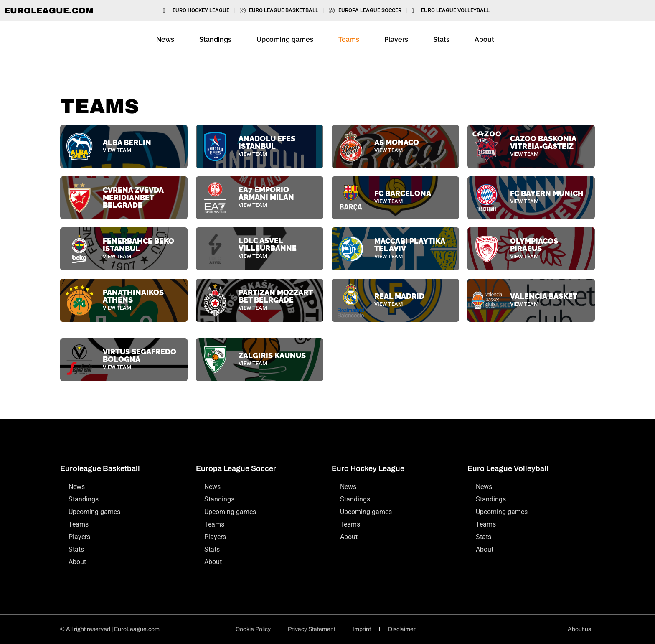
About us (579, 629)
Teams (349, 39)
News (165, 39)
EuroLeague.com (49, 10)
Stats (441, 39)
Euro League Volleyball (508, 468)
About (484, 39)
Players (396, 39)
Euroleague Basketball (100, 468)
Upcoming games (285, 39)
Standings (215, 39)
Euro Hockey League (368, 468)
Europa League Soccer (236, 468)
